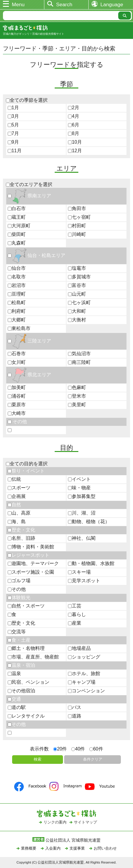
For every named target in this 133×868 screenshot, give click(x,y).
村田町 (77, 226)
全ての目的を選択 (27, 464)
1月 (13, 108)
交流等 (17, 632)
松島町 (17, 303)
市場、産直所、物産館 (33, 657)
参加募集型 (82, 496)
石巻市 (17, 354)
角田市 (77, 208)
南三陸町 (79, 362)
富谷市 (77, 285)
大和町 (77, 311)
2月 (74, 108)
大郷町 (17, 320)
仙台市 (17, 268)
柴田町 (17, 234)
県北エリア (29, 375)
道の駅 (17, 707)
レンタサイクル (26, 716)
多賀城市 (79, 277)
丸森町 (17, 243)
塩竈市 (77, 268)
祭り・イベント (26, 471)
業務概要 (29, 848)
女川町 (17, 362)
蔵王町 (17, 217)
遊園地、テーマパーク (33, 563)
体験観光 (19, 598)
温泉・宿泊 (21, 665)
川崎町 (77, 234)
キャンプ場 (82, 682)
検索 (38, 759)
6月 (74, 125)
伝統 (14, 479)
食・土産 (19, 640)
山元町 (77, 294)
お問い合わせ (105, 848)
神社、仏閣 (82, 538)
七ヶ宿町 (79, 217)
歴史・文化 (21, 530)
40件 (78, 749)
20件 (60, 749)
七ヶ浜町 (79, 303)
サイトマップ (85, 822)
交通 (14, 699)
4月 (74, 116)
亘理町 (17, 294)
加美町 (17, 387)
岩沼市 (17, 285)
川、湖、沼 (82, 513)
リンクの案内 (55, 822)
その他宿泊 (21, 691)
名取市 (17, 277)
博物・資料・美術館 (31, 547)
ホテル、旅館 (84, 673)
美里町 (77, 405)
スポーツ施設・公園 (31, 572)
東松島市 (19, 328)
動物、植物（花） (89, 522)
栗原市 (17, 405)
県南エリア (29, 196)
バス (75, 707)
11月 (15, 151)
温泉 (14, 673)
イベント (79, 479)
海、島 (17, 522)
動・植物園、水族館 (91, 563)
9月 (13, 142)
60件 (96, 749)
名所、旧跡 (21, 538)
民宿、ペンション (29, 682)
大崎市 (17, 413)
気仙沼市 (79, 354)
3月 (13, 116)
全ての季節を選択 (27, 100)
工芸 (75, 606)
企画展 (17, 496)
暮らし (77, 614)
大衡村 (77, 320)
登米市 (77, 396)
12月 (75, 151)
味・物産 (79, 488)
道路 (75, 716)
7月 (13, 133)
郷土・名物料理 (26, 648)
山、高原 (19, 513)
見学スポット (84, 581)
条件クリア (93, 759)
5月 (13, 125)
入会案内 (53, 848)
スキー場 (79, 572)
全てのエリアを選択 (29, 184)
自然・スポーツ (26, 606)
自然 (14, 505)
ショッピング (84, 657)
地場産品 (79, 648)
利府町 (17, 311)
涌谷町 (17, 396)
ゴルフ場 (19, 581)
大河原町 (19, 226)
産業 (75, 623)
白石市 (17, 208)
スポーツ (19, 488)
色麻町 (77, 387)
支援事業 (77, 848)
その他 (17, 422)
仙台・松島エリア (37, 255)
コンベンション (86, 691)
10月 (75, 142)
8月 (74, 133)
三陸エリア (29, 341)
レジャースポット (29, 555)
